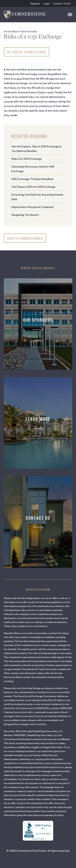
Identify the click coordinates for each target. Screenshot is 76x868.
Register (35, 3)
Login (47, 3)
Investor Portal (62, 3)
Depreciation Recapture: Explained (32, 207)
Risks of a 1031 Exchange (27, 159)
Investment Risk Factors (20, 31)
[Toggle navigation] (70, 15)
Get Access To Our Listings (27, 52)
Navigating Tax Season (25, 214)
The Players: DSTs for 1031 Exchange (33, 186)
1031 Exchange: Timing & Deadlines (32, 179)
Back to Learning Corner (25, 238)
